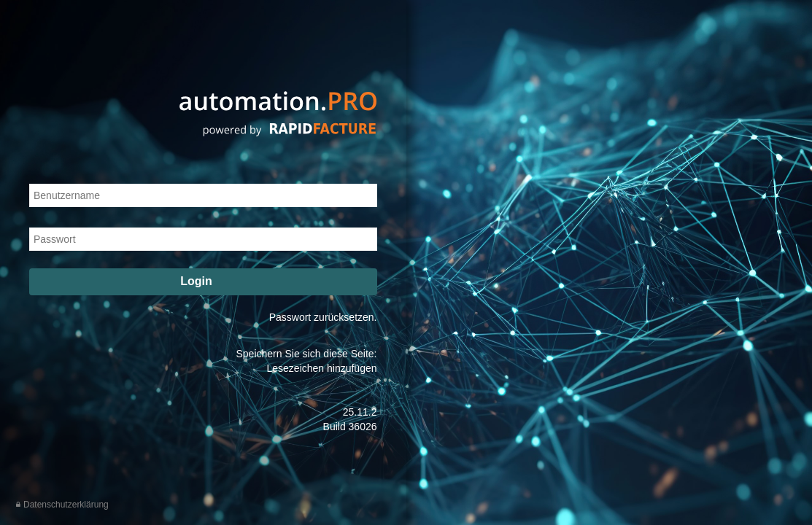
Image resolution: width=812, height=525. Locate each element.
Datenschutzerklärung (66, 505)
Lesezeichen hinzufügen (321, 368)
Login (204, 280)
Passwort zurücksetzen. (323, 317)
